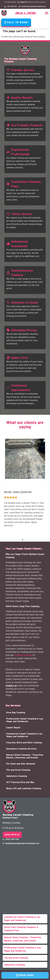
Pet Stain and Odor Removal (21, 764)
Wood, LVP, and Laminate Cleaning (24, 788)
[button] (46, 13)
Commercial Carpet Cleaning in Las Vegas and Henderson (24, 735)
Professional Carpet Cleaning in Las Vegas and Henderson (25, 720)
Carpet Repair (13, 728)
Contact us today (23, 655)
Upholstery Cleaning (17, 776)
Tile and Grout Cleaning (18, 770)
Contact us (11, 686)
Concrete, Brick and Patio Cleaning (24, 743)
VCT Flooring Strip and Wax (20, 782)
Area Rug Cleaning (16, 713)
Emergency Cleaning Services (21, 749)
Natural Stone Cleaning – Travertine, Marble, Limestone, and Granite (25, 756)
